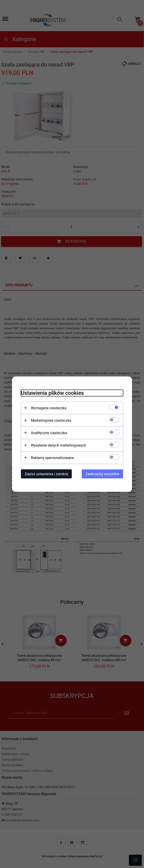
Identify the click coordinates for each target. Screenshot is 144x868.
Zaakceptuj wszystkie (102, 474)
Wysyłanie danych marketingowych (58, 445)
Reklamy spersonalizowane (52, 458)
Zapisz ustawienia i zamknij (46, 474)
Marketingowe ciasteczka (51, 420)
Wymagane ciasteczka (49, 408)
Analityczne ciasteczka (49, 433)
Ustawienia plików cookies (52, 393)
